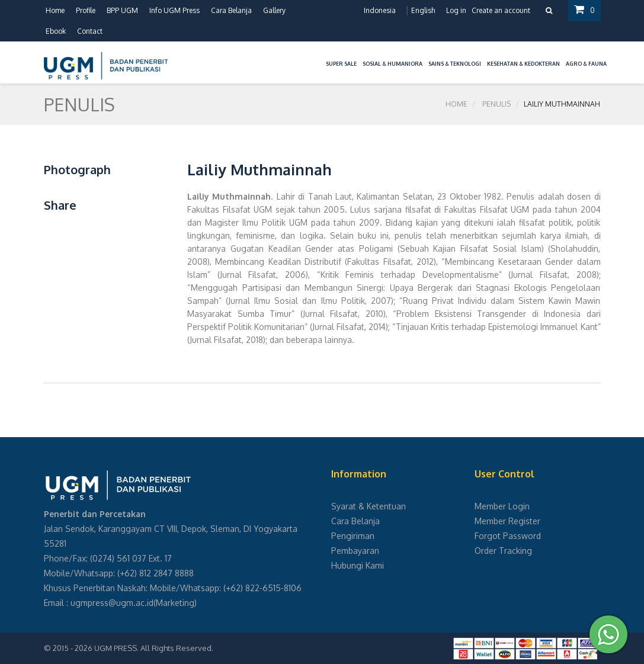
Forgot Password (508, 536)
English (423, 10)
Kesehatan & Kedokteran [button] (523, 64)
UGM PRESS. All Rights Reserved (153, 648)
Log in (456, 10)
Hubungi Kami (358, 565)
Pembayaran (355, 551)
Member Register (507, 521)
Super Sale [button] (341, 64)
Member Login (502, 506)
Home (55, 10)
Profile (86, 10)
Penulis (496, 104)
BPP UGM (122, 10)
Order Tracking (503, 551)
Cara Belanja (231, 10)
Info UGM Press (174, 10)
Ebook (56, 31)
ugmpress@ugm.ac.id (112, 603)
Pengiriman (353, 536)
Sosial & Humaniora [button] (393, 64)
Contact (90, 31)
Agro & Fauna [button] (586, 64)
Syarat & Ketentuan (369, 506)
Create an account (501, 10)
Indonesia (380, 10)
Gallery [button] (274, 10)
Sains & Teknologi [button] (455, 64)
